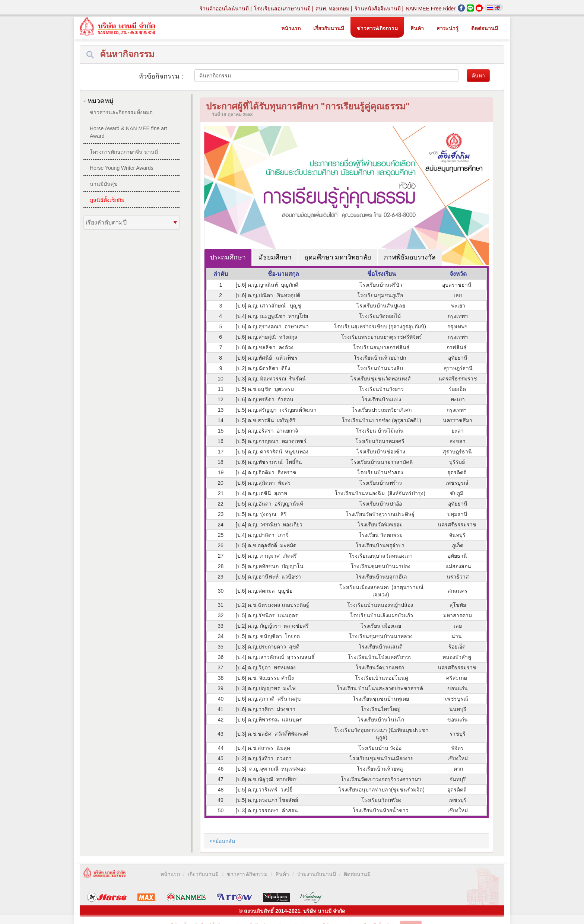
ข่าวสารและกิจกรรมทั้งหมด (121, 112)
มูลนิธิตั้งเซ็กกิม (107, 200)
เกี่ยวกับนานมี (329, 28)
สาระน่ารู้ (447, 28)
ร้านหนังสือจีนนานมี (378, 9)
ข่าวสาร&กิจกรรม (377, 28)
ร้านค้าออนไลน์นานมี (225, 9)
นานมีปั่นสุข (104, 184)
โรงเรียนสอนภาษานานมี (283, 9)
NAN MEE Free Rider (431, 9)
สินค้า (417, 28)
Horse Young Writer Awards (122, 168)
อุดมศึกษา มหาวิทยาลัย (338, 257)
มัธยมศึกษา (275, 257)
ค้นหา (478, 76)
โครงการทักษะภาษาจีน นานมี (124, 152)
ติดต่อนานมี (485, 28)
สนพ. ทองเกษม (333, 9)
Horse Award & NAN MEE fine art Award (128, 132)
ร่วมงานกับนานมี (317, 874)
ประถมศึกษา (228, 257)
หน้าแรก (291, 28)
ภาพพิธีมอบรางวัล (410, 257)
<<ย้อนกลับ (222, 841)
